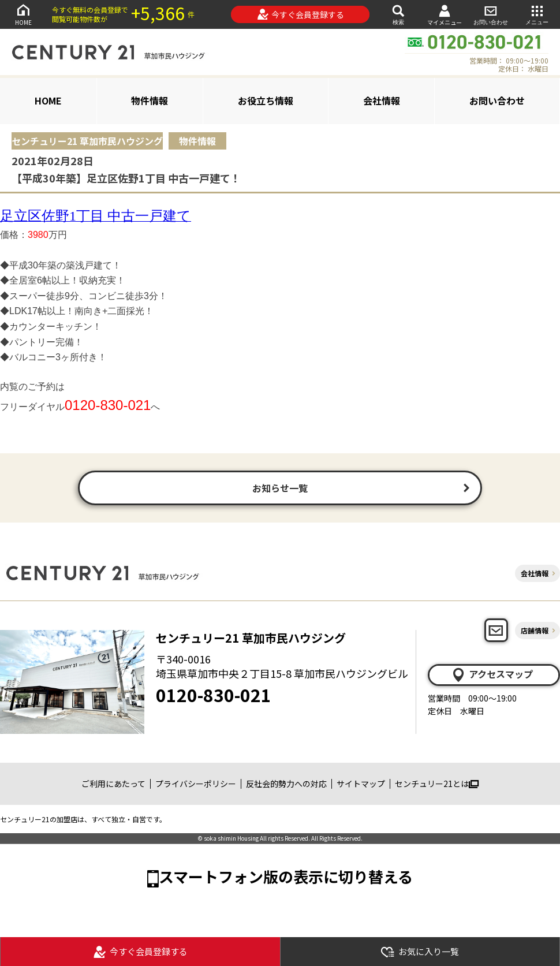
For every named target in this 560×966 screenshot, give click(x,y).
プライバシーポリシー (196, 784)
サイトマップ (361, 784)
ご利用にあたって (113, 784)
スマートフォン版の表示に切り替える (286, 876)
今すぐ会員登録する (300, 14)
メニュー (537, 14)
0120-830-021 (214, 695)
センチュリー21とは (437, 784)
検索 (398, 14)
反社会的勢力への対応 (286, 784)
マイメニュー (445, 15)
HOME (23, 14)
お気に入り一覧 (420, 952)
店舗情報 (535, 630)
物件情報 (150, 100)
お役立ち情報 (266, 100)
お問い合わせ (491, 14)
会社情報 (382, 100)
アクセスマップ (492, 674)
